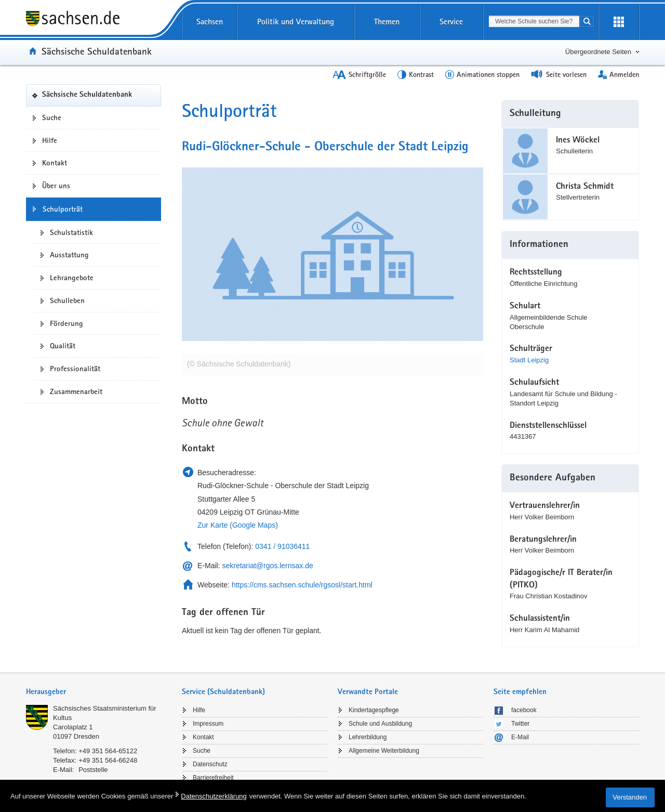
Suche (52, 117)
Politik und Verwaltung (296, 22)
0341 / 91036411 (282, 546)
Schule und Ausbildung (380, 724)
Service (451, 22)
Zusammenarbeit (76, 391)
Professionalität (75, 369)
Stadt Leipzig (529, 360)
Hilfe (50, 140)
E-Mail (520, 737)
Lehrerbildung (368, 737)
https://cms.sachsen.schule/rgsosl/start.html (302, 585)
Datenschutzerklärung (214, 796)
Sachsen (210, 22)
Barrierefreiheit (213, 778)
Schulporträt (63, 209)
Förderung (66, 323)
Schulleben (67, 300)
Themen (387, 22)
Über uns (56, 186)
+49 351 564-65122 (108, 751)
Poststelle (93, 770)
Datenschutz (210, 764)
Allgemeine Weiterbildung (384, 751)
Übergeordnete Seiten (598, 52)
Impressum (208, 724)
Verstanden (630, 797)
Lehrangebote (72, 278)
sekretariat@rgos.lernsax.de (267, 566)
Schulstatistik (71, 232)
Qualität (63, 346)
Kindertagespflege (374, 710)
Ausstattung (69, 255)
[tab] (99, 693)
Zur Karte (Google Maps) (238, 525)
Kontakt (55, 163)
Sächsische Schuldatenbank (97, 51)
